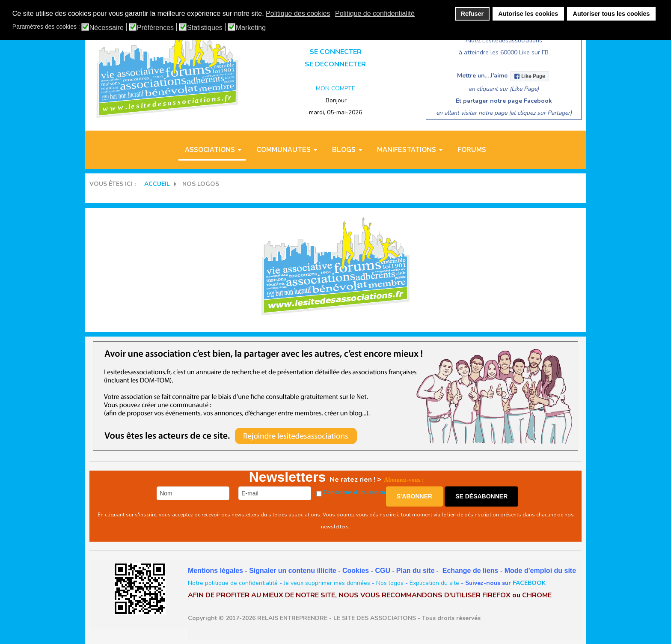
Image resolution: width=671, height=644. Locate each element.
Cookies (356, 571)
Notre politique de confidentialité (233, 583)
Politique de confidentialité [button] (375, 13)
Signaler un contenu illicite (293, 571)
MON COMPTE (335, 88)
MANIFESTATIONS (407, 150)
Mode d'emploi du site (540, 571)
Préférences (155, 28)
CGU (383, 571)
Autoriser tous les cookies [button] (612, 14)
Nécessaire (107, 28)
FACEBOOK (529, 583)
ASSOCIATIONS (210, 150)
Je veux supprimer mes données (327, 583)
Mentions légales (215, 571)
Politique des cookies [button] (298, 13)
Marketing (251, 28)
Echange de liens (471, 571)
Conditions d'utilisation (354, 492)
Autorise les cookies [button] (528, 14)
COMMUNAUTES (284, 150)
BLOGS (344, 150)
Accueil (157, 184)
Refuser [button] (472, 14)
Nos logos (390, 583)
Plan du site (416, 571)
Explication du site (434, 583)
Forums (472, 150)
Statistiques (205, 28)
